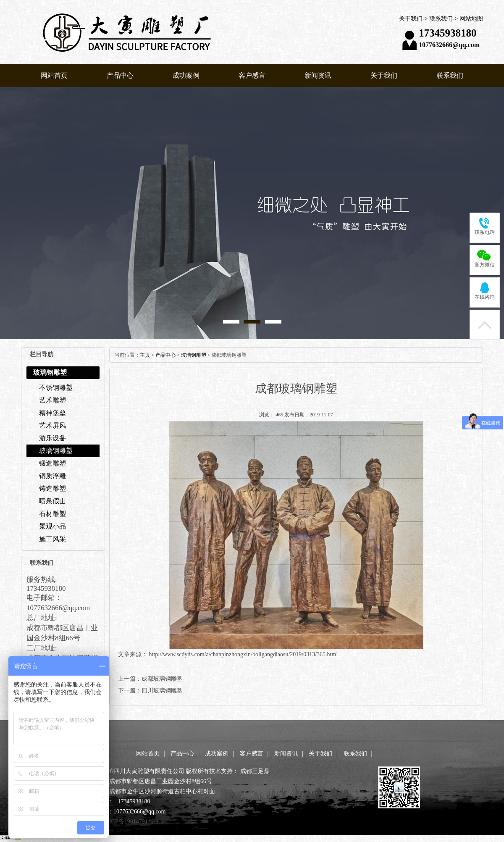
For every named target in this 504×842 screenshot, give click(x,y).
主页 (145, 355)
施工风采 (52, 539)
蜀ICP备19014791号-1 (131, 822)
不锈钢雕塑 (56, 388)
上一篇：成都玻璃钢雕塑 (150, 679)
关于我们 (411, 19)
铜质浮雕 (52, 476)
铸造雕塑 (52, 488)
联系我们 (441, 19)
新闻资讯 (318, 75)
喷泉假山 (52, 501)
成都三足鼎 (255, 771)
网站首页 (54, 75)
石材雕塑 (52, 514)
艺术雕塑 (52, 400)
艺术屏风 (52, 425)
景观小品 (52, 526)
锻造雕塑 (52, 463)
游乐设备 (52, 438)
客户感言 (252, 75)
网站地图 (471, 19)
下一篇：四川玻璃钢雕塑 (150, 691)
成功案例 (186, 75)
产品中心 (120, 75)
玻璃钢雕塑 (56, 451)
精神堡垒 (52, 413)
